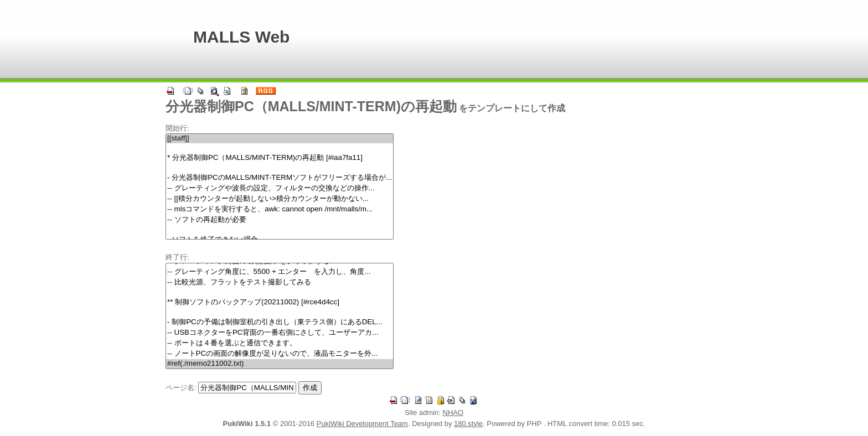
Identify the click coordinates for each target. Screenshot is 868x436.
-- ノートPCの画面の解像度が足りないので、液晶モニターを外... (280, 354)
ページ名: (181, 388)
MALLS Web (241, 37)
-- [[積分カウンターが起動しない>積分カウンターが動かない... (280, 199)
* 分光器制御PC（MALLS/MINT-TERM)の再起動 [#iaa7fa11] (280, 158)
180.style (468, 424)
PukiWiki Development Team (362, 424)
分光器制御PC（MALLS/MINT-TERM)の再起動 (311, 106)
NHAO (453, 412)
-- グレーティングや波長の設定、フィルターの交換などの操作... (280, 188)
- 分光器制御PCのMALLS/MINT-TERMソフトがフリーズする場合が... (280, 178)
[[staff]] (280, 139)
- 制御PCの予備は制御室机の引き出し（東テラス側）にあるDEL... (280, 322)
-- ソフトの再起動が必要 (280, 220)
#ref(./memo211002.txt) (280, 364)
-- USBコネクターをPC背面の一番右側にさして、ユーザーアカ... (280, 333)
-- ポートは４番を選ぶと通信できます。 (280, 343)
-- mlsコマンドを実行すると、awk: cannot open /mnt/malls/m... (280, 209)
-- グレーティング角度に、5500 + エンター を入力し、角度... (280, 272)
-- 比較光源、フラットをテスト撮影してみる (280, 282)
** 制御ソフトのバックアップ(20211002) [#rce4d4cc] (280, 302)
